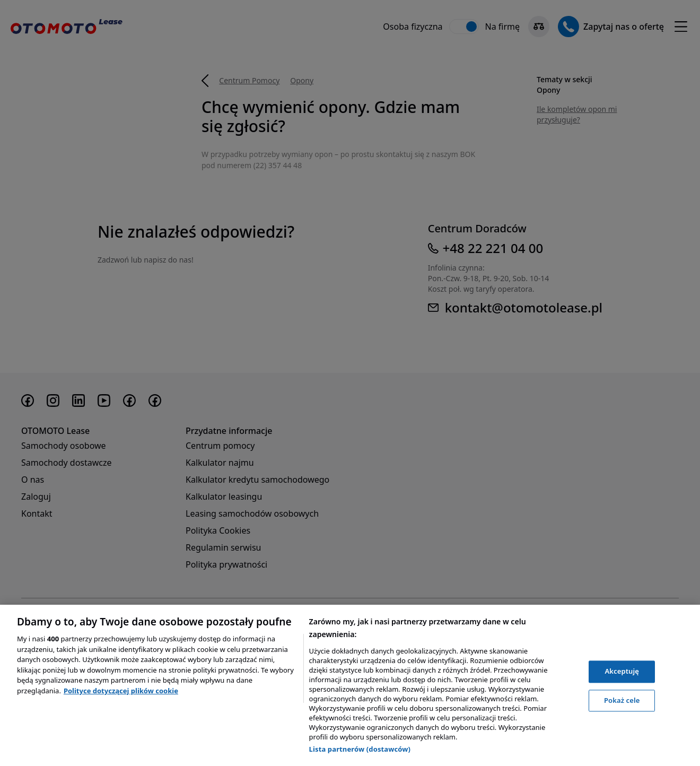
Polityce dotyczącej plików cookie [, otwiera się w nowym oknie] (121, 691)
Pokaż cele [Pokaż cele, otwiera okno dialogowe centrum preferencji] (622, 700)
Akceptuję (622, 671)
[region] (350, 685)
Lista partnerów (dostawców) (360, 749)
